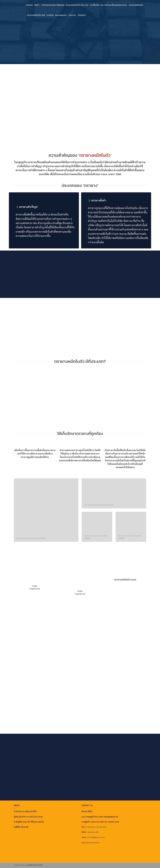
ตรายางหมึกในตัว (136, 5)
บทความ (73, 15)
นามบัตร (50, 15)
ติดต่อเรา (82, 15)
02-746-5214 (102, 827)
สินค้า (37, 5)
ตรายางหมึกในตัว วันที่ (36, 15)
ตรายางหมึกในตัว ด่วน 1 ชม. (77, 5)
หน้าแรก (29, 5)
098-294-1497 (93, 832)
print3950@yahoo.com (96, 837)
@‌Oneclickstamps (93, 842)
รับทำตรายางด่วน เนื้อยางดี (53, 5)
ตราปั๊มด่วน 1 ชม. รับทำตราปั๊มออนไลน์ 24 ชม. (109, 5)
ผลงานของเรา (61, 15)
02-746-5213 (90, 827)
